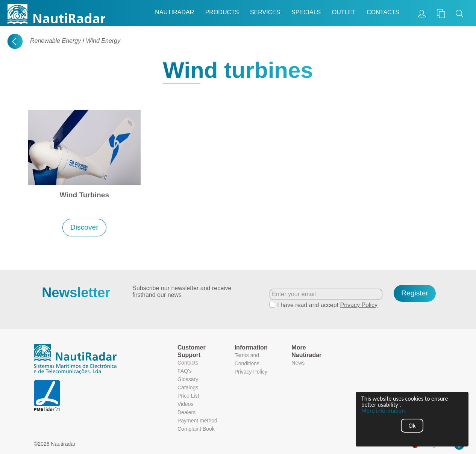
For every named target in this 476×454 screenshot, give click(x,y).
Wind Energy (103, 41)
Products (222, 12)
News (298, 363)
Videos (186, 404)
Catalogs (188, 387)
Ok (412, 426)
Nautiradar (174, 12)
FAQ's (185, 371)
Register (415, 293)
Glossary (188, 379)
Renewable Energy (55, 41)
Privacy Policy (359, 305)
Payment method (197, 421)
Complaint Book (196, 429)
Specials (306, 12)
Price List (188, 396)
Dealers (186, 412)
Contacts (383, 12)
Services (265, 12)
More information (383, 411)
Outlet (344, 12)
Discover (84, 227)
